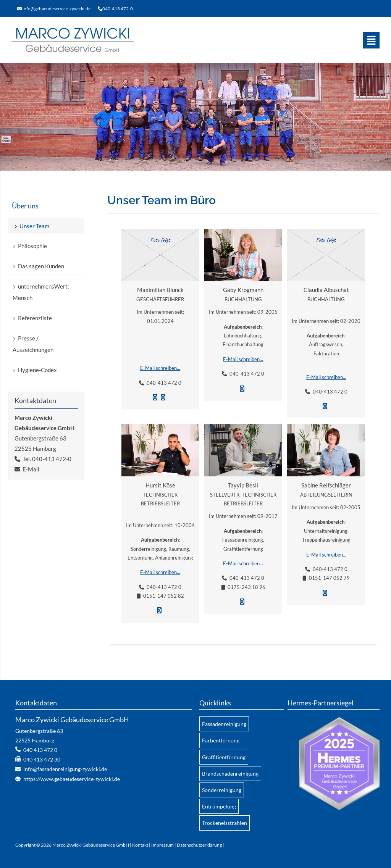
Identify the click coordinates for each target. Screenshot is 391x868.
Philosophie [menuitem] (32, 246)
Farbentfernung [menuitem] (221, 740)
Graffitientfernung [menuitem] (224, 757)
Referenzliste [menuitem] (35, 318)
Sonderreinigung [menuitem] (222, 790)
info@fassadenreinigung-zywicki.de (65, 769)
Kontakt (140, 845)
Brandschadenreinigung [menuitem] (230, 774)
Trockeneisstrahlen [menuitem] (225, 823)
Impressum (162, 845)
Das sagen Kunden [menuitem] (41, 266)
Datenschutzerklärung (199, 845)
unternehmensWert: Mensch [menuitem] (41, 292)
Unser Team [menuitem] (34, 226)
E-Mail (31, 469)
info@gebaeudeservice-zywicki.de (57, 9)
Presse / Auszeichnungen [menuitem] (33, 344)
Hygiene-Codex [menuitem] (37, 370)
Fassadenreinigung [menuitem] (224, 724)
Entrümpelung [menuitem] (219, 806)
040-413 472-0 (118, 9)
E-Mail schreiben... (160, 368)
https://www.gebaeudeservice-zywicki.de (72, 779)
